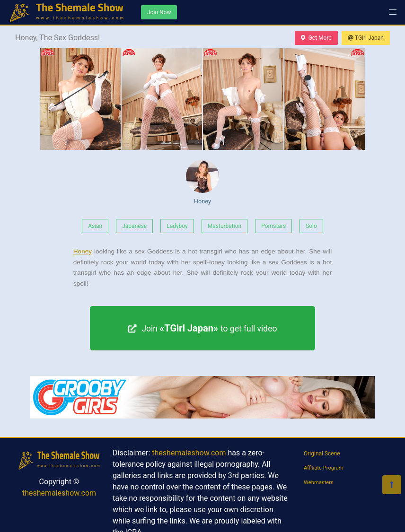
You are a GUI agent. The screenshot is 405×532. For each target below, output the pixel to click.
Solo (311, 226)
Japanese (134, 226)
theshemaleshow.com (59, 493)
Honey (202, 182)
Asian (95, 226)
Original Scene (322, 454)
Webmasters (319, 483)
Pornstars (273, 226)
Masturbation (225, 226)
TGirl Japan (366, 38)
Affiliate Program (324, 468)
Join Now (159, 12)
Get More (316, 38)
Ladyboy (177, 226)
